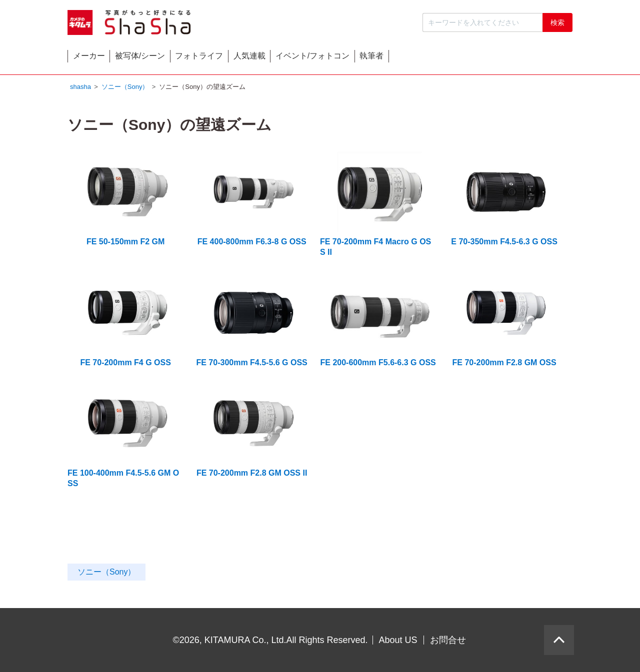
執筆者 (540, 58)
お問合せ (448, 640)
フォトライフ (275, 58)
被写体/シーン (186, 58)
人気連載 (356, 58)
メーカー (104, 58)
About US (398, 640)
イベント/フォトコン (450, 58)
